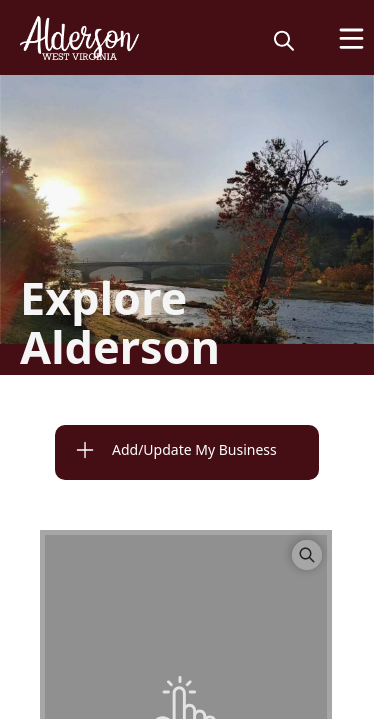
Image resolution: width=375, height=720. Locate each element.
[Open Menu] (351, 38)
